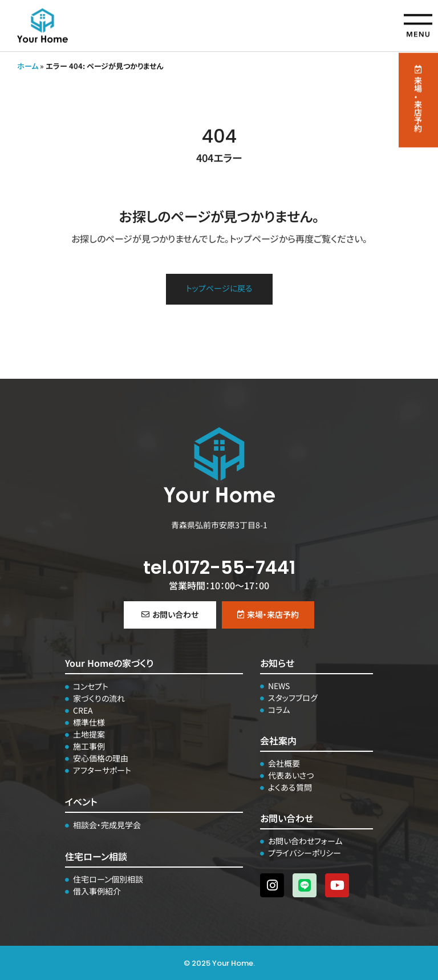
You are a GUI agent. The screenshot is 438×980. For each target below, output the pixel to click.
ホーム (28, 66)
